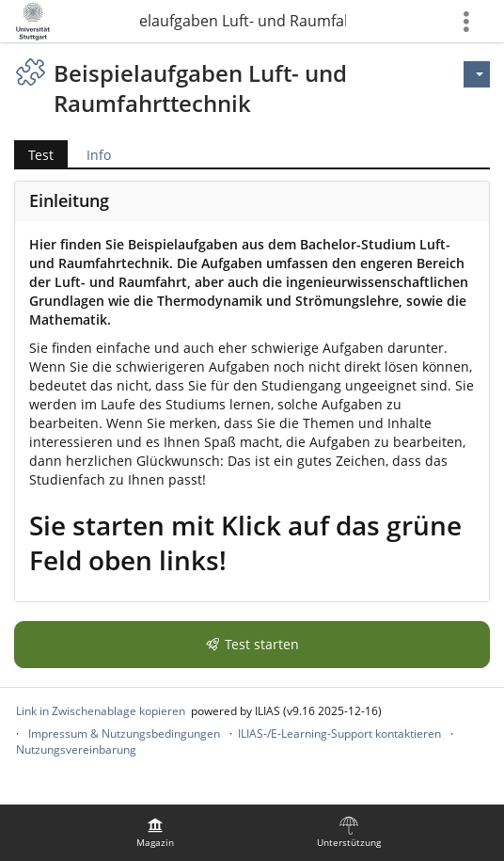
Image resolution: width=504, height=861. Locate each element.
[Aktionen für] (477, 74)
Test (41, 155)
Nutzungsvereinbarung (76, 749)
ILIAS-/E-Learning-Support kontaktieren (339, 733)
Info (99, 155)
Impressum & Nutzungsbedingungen (124, 733)
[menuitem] (155, 833)
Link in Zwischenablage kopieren (101, 711)
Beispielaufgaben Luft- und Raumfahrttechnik (243, 21)
